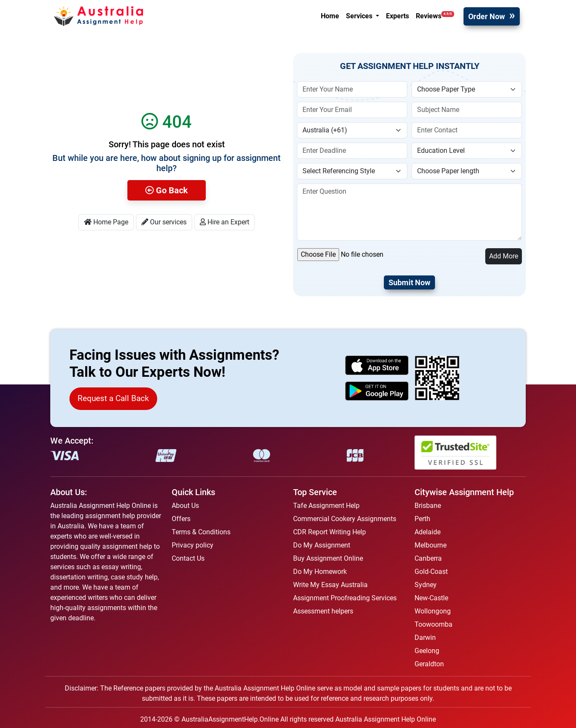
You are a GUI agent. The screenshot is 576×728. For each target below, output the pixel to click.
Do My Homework (320, 572)
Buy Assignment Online (328, 558)
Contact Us (188, 558)
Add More (504, 256)
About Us (185, 506)
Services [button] (360, 16)
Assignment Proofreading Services (345, 598)
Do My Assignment (322, 545)
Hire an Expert (225, 222)
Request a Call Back (113, 398)
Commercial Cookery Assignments (345, 519)
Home (330, 16)
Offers (181, 519)
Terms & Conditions (201, 532)
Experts (397, 16)
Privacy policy (193, 545)
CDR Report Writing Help (330, 532)
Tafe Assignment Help (326, 506)
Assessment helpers (323, 611)
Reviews (435, 16)
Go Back (167, 190)
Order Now (487, 16)
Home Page (106, 222)
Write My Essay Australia (330, 585)
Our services (164, 222)
